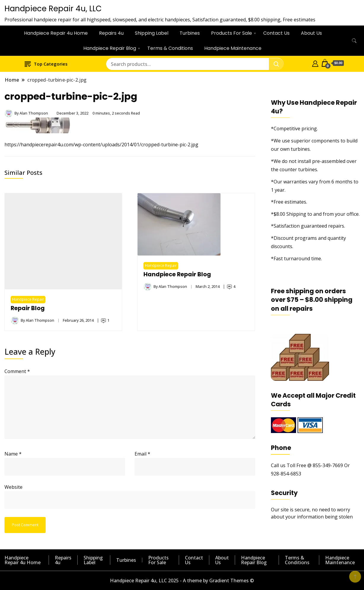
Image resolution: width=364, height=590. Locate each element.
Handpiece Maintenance (233, 48)
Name (13, 454)
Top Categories (46, 64)
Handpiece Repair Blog (110, 48)
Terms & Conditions (170, 48)
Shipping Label (152, 33)
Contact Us (276, 33)
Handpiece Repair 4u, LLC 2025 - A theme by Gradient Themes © (182, 581)
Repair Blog (28, 308)
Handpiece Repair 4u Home (56, 33)
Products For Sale (232, 33)
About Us (311, 33)
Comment (17, 371)
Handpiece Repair (28, 299)
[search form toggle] (354, 41)
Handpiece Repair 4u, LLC (53, 9)
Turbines (190, 33)
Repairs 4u (111, 33)
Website (13, 487)
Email (142, 454)
